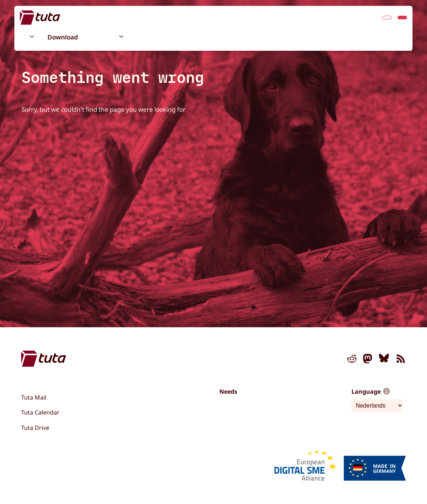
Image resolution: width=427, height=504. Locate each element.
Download (63, 37)
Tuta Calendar (40, 412)
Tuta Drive (35, 428)
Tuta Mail (34, 397)
